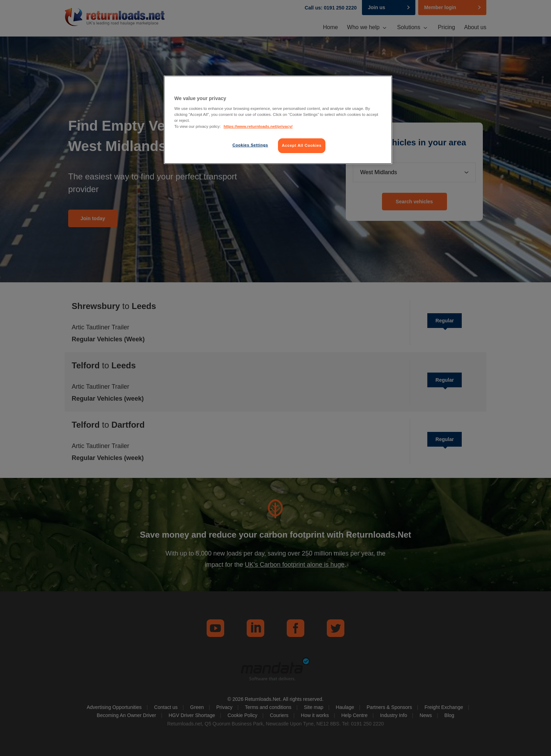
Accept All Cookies (302, 145)
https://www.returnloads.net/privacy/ (258, 126)
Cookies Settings (250, 145)
